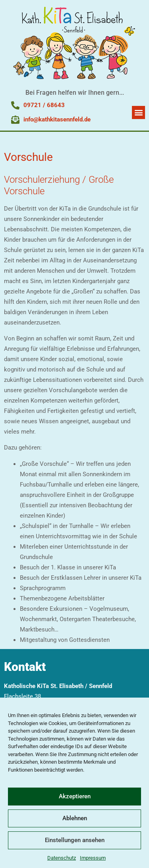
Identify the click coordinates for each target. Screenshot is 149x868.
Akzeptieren (75, 796)
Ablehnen (75, 818)
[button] (138, 112)
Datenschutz (62, 858)
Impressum (93, 858)
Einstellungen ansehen (75, 840)
